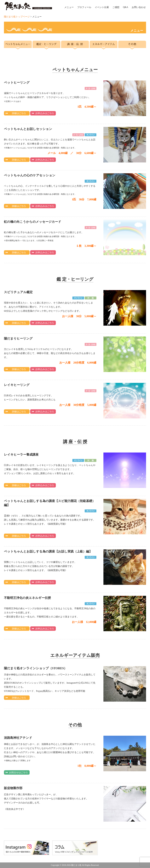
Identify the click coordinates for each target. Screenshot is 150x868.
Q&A (126, 7)
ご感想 (116, 7)
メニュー (69, 7)
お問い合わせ (139, 7)
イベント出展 (102, 7)
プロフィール (84, 7)
